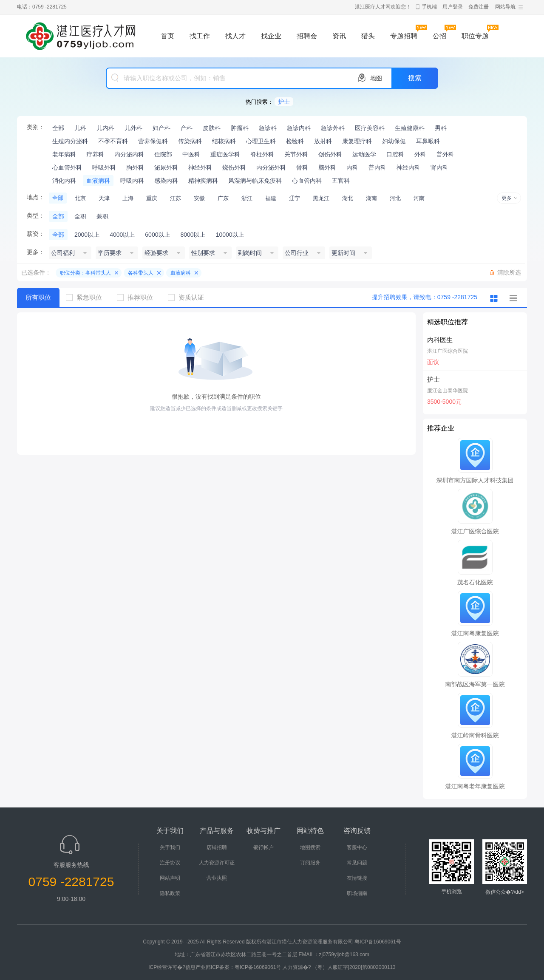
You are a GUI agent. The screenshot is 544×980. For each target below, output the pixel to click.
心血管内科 (307, 181)
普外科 (445, 154)
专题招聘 (404, 36)
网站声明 (170, 878)
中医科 (191, 154)
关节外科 (296, 154)
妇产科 (161, 128)
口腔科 (395, 154)
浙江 (247, 198)
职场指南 (357, 893)
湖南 (371, 198)
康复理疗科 (357, 141)
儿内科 (105, 128)
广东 (223, 198)
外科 (420, 154)
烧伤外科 (234, 167)
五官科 (341, 181)
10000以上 (230, 235)
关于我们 (170, 847)
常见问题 (357, 863)
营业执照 (217, 878)
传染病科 (190, 141)
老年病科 (64, 154)
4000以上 (122, 235)
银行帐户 (263, 847)
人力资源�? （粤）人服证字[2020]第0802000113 (339, 967)
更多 (507, 198)
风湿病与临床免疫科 (255, 181)
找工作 (200, 36)
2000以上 (87, 235)
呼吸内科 (132, 181)
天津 (104, 198)
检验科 (295, 141)
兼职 (102, 216)
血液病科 (98, 181)
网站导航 (505, 7)
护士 (284, 102)
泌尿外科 (166, 167)
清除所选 (509, 272)
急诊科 (268, 128)
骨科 (302, 167)
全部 (58, 128)
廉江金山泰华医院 (448, 391)
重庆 (152, 198)
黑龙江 (321, 198)
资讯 (339, 36)
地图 (376, 78)
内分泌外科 (271, 167)
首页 (167, 36)
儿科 (80, 128)
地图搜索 (310, 847)
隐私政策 (170, 893)
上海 (128, 198)
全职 (80, 216)
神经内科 (408, 167)
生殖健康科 (410, 128)
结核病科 (224, 141)
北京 (80, 198)
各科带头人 (141, 273)
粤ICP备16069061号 (378, 942)
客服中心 (357, 847)
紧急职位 (87, 297)
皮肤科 (212, 128)
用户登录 (453, 7)
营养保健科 (153, 141)
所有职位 (38, 297)
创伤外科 (330, 154)
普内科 (377, 167)
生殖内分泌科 (70, 141)
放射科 (323, 141)
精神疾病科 (203, 181)
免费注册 (479, 7)
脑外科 (327, 167)
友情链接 (357, 878)
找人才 (235, 36)
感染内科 (166, 181)
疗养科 (95, 154)
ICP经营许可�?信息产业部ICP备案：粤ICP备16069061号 (215, 967)
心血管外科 (67, 167)
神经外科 (200, 167)
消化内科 (64, 181)
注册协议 (170, 863)
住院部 (163, 154)
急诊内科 (299, 128)
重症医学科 (225, 154)
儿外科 (133, 128)
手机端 (429, 7)
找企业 (271, 36)
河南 (419, 198)
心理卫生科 (261, 141)
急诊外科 (333, 128)
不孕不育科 (113, 141)
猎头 (368, 36)
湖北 (348, 198)
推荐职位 (138, 297)
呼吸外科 (104, 167)
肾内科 (439, 167)
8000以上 (193, 235)
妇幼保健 (394, 141)
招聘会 (307, 36)
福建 (271, 198)
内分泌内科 (129, 154)
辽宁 (295, 198)
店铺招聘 (217, 847)
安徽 (199, 198)
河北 (395, 198)
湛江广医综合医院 (448, 351)
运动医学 (364, 154)
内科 (352, 167)
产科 (187, 128)
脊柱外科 (262, 154)
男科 (441, 128)
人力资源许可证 (217, 863)
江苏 (176, 198)
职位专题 (475, 36)
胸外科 (135, 167)
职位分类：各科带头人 (85, 273)
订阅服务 (310, 863)
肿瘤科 (240, 128)
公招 (439, 36)
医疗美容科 (370, 128)
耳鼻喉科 (428, 141)
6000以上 (157, 235)
